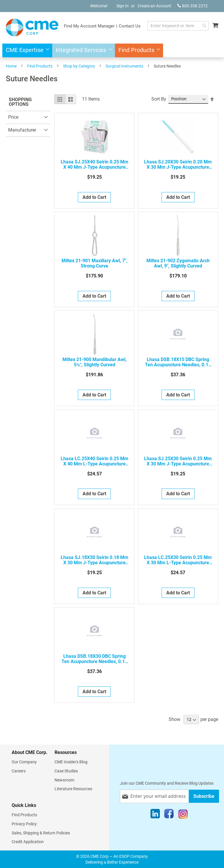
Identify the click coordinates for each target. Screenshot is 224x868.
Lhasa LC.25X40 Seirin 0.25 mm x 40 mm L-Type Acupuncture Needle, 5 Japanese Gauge (94, 461)
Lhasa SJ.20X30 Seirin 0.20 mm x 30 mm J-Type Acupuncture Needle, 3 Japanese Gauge (178, 165)
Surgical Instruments (124, 66)
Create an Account (154, 6)
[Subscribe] (204, 796)
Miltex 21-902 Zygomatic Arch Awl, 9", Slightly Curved (178, 263)
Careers (19, 771)
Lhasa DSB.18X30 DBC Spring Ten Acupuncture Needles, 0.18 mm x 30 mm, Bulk (94, 659)
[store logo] (32, 27)
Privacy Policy (24, 824)
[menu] (112, 50)
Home (11, 66)
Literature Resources (73, 789)
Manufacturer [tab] (22, 130)
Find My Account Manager (89, 26)
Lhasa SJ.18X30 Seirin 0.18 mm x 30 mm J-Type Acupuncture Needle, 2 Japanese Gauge (94, 560)
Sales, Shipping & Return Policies (41, 833)
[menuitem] (26, 50)
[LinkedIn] (155, 815)
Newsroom (64, 780)
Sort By (159, 99)
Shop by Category (79, 66)
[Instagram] (183, 815)
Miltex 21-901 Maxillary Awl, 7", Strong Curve (94, 263)
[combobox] (178, 26)
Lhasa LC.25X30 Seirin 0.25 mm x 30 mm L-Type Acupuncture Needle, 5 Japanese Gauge (178, 560)
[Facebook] (169, 815)
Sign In (123, 6)
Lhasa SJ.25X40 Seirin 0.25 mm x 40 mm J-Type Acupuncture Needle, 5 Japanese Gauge (94, 165)
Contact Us (130, 26)
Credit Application (28, 842)
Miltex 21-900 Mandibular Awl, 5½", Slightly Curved (94, 362)
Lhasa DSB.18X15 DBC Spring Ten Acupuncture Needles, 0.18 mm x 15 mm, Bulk (178, 362)
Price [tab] (13, 117)
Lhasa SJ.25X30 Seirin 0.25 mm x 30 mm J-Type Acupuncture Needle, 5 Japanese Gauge (178, 461)
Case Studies (66, 771)
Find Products (40, 66)
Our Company (24, 762)
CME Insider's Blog (71, 762)
